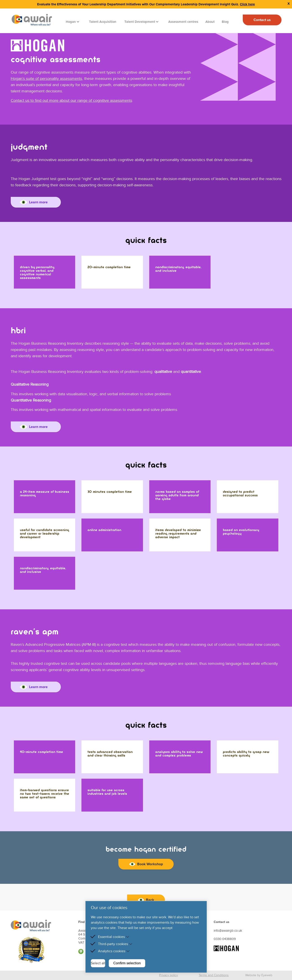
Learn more (34, 202)
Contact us (262, 20)
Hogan (71, 22)
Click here (247, 4)
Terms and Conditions (214, 975)
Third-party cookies (115, 944)
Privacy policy (168, 975)
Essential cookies (114, 937)
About (210, 22)
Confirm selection (127, 963)
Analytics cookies (114, 951)
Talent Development (140, 22)
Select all (98, 963)
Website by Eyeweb (259, 975)
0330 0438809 (225, 939)
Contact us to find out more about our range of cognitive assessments (71, 101)
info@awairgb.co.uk (228, 931)
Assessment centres (183, 22)
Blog (225, 22)
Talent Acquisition (103, 22)
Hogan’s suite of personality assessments (46, 79)
